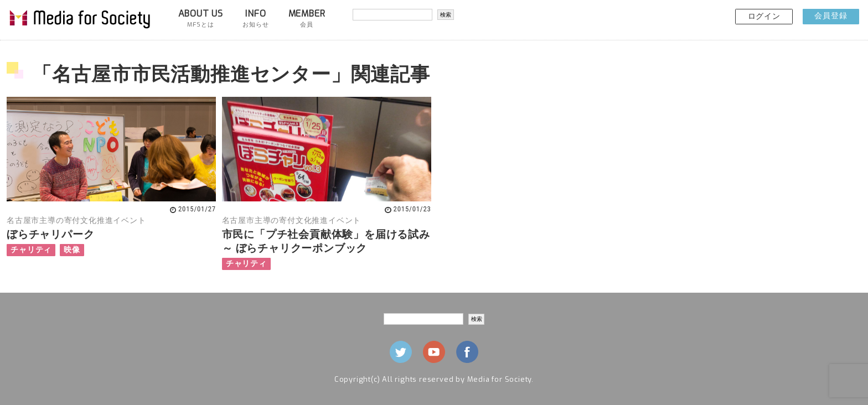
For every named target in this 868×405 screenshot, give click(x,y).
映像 (72, 250)
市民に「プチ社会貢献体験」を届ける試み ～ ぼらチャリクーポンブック (326, 241)
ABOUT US (201, 18)
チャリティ (31, 250)
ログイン (764, 16)
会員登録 (831, 16)
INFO (255, 18)
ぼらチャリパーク (50, 234)
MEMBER (307, 18)
